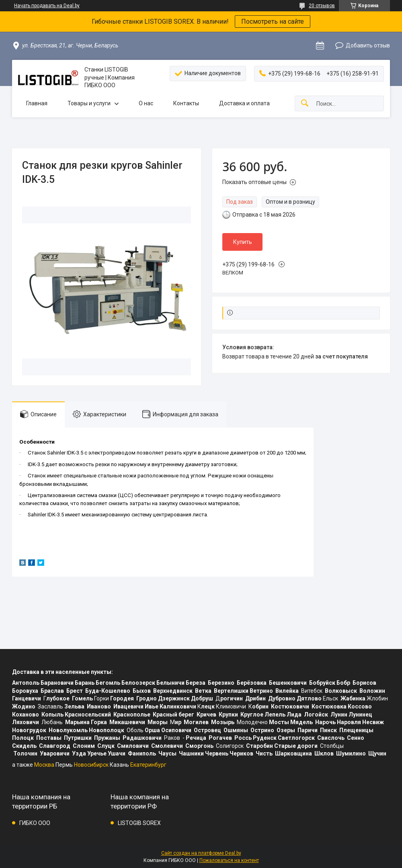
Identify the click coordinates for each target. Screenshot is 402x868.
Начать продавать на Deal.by (47, 6)
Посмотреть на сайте (273, 21)
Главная (37, 103)
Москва (44, 765)
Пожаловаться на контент (229, 860)
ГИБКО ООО (35, 823)
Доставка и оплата (244, 103)
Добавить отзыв (368, 45)
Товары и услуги (89, 103)
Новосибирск (91, 765)
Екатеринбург (148, 765)
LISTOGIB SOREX (139, 823)
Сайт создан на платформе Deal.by (201, 853)
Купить (243, 242)
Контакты (186, 103)
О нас (146, 103)
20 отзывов (322, 6)
